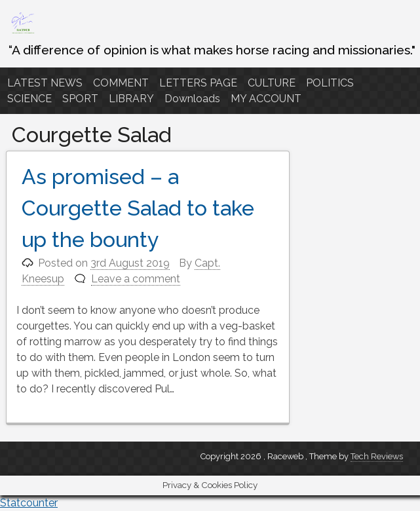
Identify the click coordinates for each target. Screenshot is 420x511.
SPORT (80, 99)
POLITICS (330, 83)
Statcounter (29, 503)
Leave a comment (136, 279)
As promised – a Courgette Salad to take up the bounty (138, 208)
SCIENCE (29, 99)
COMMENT (121, 83)
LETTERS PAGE (198, 83)
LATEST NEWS (45, 83)
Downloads (192, 99)
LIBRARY (131, 99)
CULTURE (272, 83)
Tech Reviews (377, 456)
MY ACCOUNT (266, 99)
